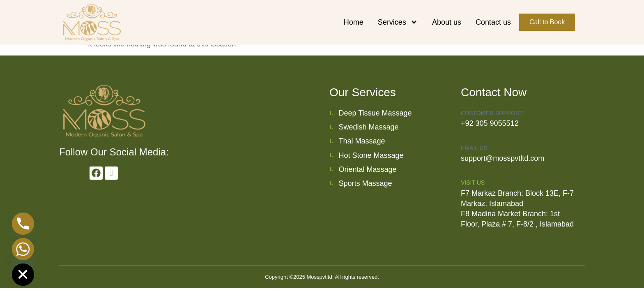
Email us (474, 148)
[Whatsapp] (23, 249)
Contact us (493, 22)
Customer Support (492, 113)
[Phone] (23, 224)
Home (354, 22)
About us (447, 22)
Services (398, 22)
